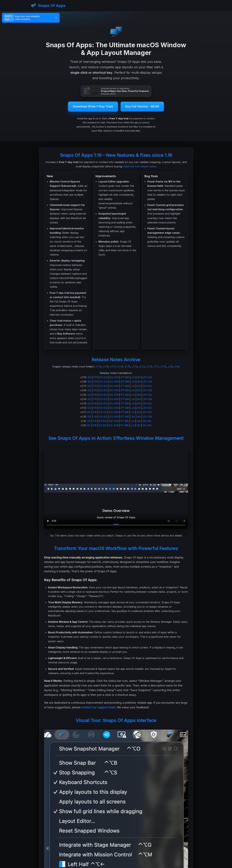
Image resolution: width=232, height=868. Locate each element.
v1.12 (149, 367)
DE (89, 377)
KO (139, 377)
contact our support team (98, 707)
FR (95, 377)
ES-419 (114, 377)
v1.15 (127, 367)
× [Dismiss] (56, 18)
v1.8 (177, 367)
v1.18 (106, 367)
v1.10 (163, 367)
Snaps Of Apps (48, 6)
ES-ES (103, 377)
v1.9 (170, 367)
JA (133, 377)
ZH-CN (148, 377)
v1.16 (120, 367)
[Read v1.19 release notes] (34, 18)
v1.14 (135, 367)
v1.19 (98, 367)
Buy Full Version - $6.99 (142, 106)
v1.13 (142, 367)
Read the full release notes (140, 166)
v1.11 (156, 367)
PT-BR (125, 377)
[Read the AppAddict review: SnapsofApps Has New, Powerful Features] (116, 91)
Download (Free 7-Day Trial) (93, 106)
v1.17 (113, 367)
